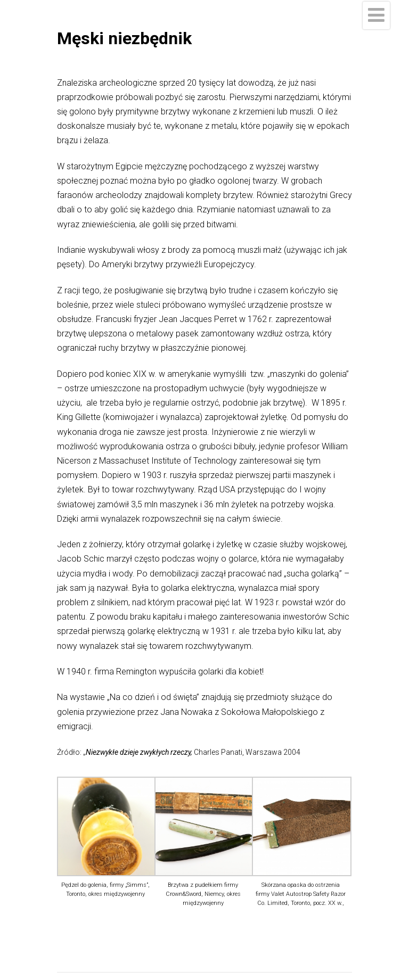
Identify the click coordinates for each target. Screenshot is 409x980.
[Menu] (376, 15)
